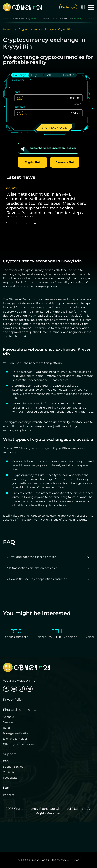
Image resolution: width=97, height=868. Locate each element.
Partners (8, 795)
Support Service (13, 767)
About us (9, 717)
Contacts (9, 772)
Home (7, 29)
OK (77, 860)
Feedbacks (10, 778)
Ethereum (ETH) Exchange (53, 637)
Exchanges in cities (15, 739)
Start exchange (54, 127)
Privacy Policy (13, 700)
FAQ (6, 761)
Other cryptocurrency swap (20, 744)
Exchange (68, 7)
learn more (60, 860)
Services (8, 722)
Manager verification (16, 733)
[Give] (61, 98)
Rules (7, 728)
